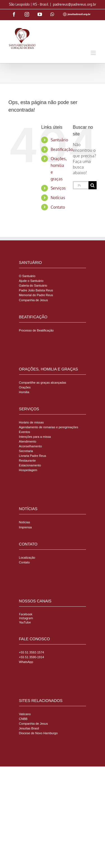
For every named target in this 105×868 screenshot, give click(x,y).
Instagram (26, 618)
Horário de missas (32, 422)
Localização (27, 558)
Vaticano (25, 714)
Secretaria (26, 451)
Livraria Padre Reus (33, 456)
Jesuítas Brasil (29, 728)
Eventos (25, 432)
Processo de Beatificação (36, 330)
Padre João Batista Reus (36, 290)
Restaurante (27, 461)
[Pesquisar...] (81, 185)
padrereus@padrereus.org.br (74, 4)
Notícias (58, 198)
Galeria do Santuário (33, 286)
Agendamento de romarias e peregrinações (49, 427)
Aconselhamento (31, 446)
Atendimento (28, 441)
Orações (25, 387)
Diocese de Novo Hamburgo (38, 733)
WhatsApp (26, 662)
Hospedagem (28, 470)
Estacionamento (30, 465)
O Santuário (27, 276)
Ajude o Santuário (31, 281)
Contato (58, 207)
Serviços (58, 188)
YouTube (25, 622)
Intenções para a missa (35, 437)
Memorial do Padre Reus (36, 295)
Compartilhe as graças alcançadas (43, 383)
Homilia (24, 392)
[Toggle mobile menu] (94, 53)
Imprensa (25, 527)
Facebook (26, 614)
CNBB (23, 719)
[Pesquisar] (93, 185)
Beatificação (62, 149)
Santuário (59, 140)
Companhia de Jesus (33, 300)
